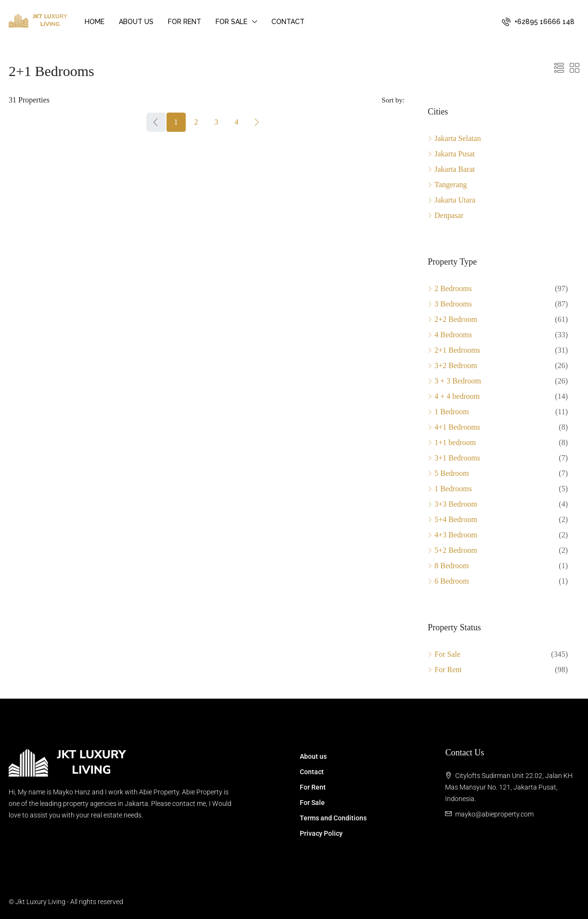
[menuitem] (538, 22)
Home (95, 22)
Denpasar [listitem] (446, 215)
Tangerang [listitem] (447, 185)
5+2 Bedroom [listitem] (453, 550)
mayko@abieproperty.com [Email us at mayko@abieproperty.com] (494, 814)
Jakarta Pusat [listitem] (451, 154)
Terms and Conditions (333, 818)
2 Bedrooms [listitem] (450, 288)
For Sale (231, 22)
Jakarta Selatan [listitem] (454, 138)
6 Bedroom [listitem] (448, 581)
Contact (288, 22)
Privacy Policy (321, 833)
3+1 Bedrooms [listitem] (454, 458)
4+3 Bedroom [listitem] (453, 535)
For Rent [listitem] (445, 670)
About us (136, 22)
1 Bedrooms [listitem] (450, 489)
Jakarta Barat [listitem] (451, 169)
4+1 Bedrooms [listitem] (454, 427)
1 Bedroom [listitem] (448, 412)
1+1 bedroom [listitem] (452, 442)
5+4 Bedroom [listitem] (453, 519)
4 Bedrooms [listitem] (450, 335)
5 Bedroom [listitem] (448, 473)
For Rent (185, 22)
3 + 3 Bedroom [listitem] (454, 381)
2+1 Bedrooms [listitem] (454, 350)
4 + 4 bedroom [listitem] (454, 396)
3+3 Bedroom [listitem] (453, 504)
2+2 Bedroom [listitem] (453, 319)
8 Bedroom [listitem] (448, 566)
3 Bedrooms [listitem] (450, 304)
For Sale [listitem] (444, 654)
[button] (559, 68)
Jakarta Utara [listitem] (452, 200)
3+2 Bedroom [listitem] (453, 365)
